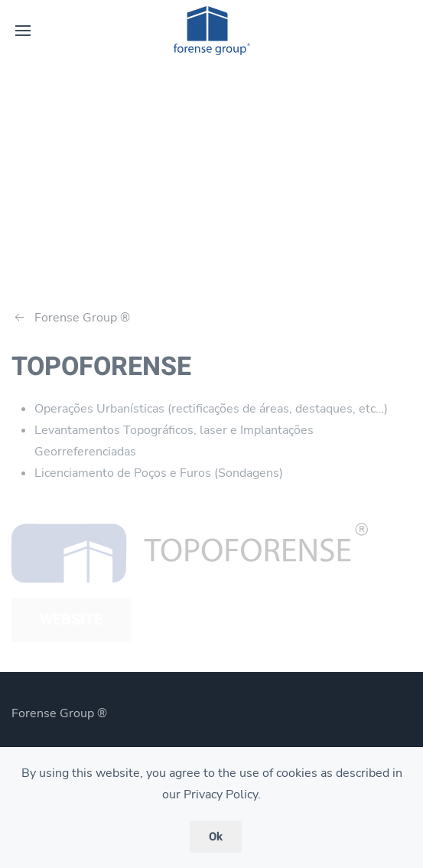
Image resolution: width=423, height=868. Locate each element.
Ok (216, 837)
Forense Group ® (71, 318)
